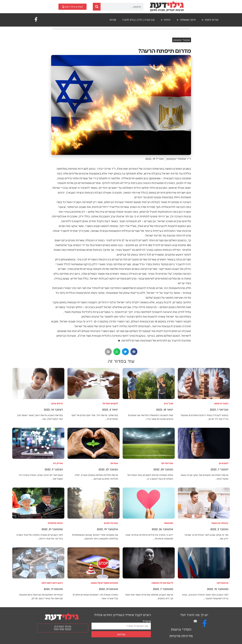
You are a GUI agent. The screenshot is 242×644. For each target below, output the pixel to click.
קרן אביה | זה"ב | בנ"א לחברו (138, 20)
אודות (113, 20)
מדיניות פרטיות (181, 636)
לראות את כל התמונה (162, 583)
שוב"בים (169, 403)
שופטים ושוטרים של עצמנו (104, 583)
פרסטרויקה (222, 583)
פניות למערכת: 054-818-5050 (62, 628)
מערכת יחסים (111, 523)
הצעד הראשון (221, 403)
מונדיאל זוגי (167, 463)
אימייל (147, 621)
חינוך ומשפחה (186, 20)
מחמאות (169, 523)
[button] (134, 352)
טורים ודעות (210, 20)
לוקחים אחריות (110, 403)
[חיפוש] (97, 7)
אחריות (114, 463)
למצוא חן (224, 463)
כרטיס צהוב (57, 403)
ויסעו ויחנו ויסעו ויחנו (52, 583)
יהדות (166, 20)
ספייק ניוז (58, 463)
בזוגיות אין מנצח (220, 523)
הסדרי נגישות (181, 629)
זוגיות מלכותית (55, 523)
